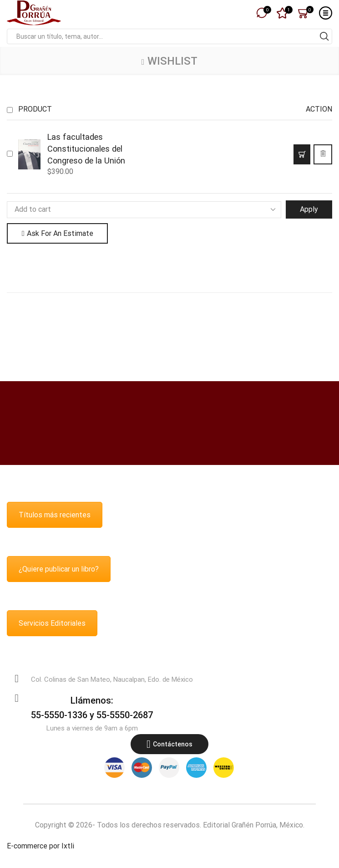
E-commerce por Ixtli (40, 846)
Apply (309, 209)
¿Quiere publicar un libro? (59, 569)
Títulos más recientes (55, 515)
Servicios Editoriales (52, 623)
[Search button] (324, 36)
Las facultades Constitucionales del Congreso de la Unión (86, 149)
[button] (302, 154)
